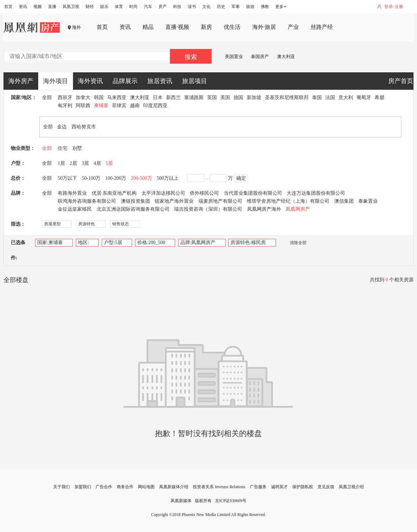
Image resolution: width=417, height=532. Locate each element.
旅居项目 (195, 81)
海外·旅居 (264, 27)
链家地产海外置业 (174, 201)
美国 (225, 98)
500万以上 (168, 178)
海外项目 (56, 81)
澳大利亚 (286, 57)
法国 (330, 98)
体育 (119, 7)
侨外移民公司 (204, 193)
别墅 (77, 148)
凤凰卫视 (71, 7)
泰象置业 (368, 201)
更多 (279, 7)
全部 (47, 98)
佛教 (265, 7)
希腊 (379, 98)
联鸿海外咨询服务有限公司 (87, 201)
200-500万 (142, 178)
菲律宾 (119, 106)
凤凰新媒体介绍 (174, 487)
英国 (212, 98)
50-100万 (91, 178)
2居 (73, 163)
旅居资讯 (160, 81)
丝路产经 (322, 27)
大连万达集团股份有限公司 (316, 193)
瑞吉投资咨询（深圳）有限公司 (208, 209)
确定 (241, 178)
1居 (61, 163)
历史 (221, 7)
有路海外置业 (72, 193)
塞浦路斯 (194, 98)
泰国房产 (260, 57)
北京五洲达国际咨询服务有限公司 (133, 209)
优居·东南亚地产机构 (114, 193)
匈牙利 (65, 106)
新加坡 (254, 98)
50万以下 (67, 178)
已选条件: (18, 250)
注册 (399, 7)
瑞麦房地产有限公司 (220, 201)
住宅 (63, 148)
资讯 (23, 7)
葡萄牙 (364, 98)
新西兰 (173, 98)
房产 (163, 7)
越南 (135, 106)
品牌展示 (125, 81)
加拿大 (83, 98)
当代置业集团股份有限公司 (253, 193)
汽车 (148, 7)
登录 (389, 7)
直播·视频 (177, 27)
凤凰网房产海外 (264, 209)
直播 (52, 7)
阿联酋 (83, 106)
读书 (192, 7)
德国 (238, 98)
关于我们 (62, 487)
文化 (206, 7)
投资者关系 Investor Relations (219, 487)
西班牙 (65, 98)
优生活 (232, 27)
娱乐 (104, 7)
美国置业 (234, 57)
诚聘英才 (279, 487)
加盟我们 (83, 487)
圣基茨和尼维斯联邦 (287, 98)
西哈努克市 (84, 127)
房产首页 (401, 81)
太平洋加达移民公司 (163, 193)
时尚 (133, 7)
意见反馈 (326, 487)
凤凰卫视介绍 (351, 487)
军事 (236, 7)
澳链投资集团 (136, 201)
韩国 (99, 98)
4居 (97, 163)
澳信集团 (344, 201)
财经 (90, 7)
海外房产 (21, 81)
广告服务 (258, 487)
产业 (293, 27)
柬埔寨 (101, 106)
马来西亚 (117, 98)
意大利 (346, 98)
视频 (38, 7)
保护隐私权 (303, 487)
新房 (206, 27)
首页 (8, 7)
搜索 (191, 57)
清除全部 (295, 243)
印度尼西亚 (155, 106)
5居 (109, 163)
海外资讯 (90, 81)
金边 (62, 127)
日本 (158, 98)
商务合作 (125, 487)
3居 (85, 163)
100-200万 (116, 178)
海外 (76, 27)
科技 (177, 7)
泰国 (317, 98)
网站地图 (146, 487)
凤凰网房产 (298, 209)
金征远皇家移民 (75, 209)
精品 (148, 27)
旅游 (250, 7)
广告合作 (104, 487)
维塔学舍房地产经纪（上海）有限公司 (288, 201)
